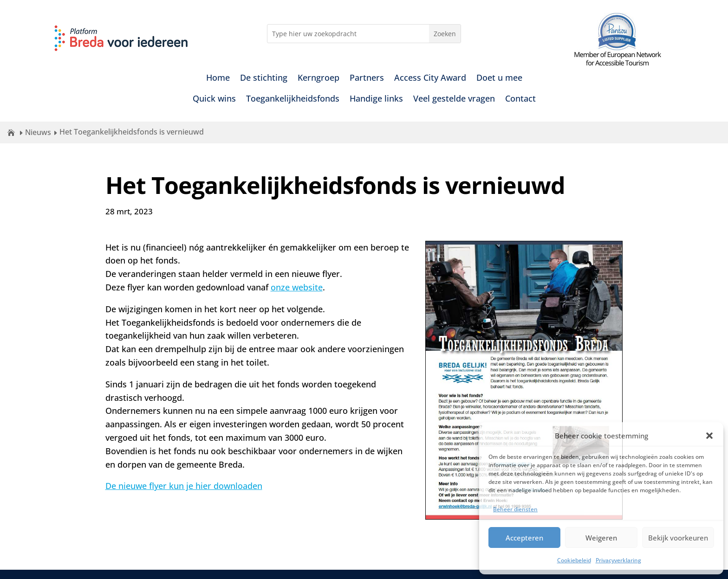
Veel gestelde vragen (454, 100)
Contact (520, 100)
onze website (297, 287)
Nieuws (38, 132)
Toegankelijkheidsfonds (293, 100)
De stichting (264, 79)
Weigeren (601, 538)
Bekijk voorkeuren (678, 538)
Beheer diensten (515, 509)
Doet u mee (499, 79)
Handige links (376, 100)
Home (218, 79)
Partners (367, 79)
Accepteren (524, 538)
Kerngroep (318, 79)
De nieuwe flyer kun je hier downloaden (184, 486)
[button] (709, 436)
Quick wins (214, 100)
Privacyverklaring (618, 560)
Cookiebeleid (574, 560)
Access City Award (430, 79)
